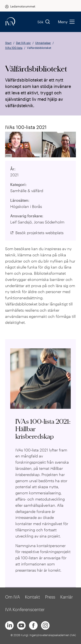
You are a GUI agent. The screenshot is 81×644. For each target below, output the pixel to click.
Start (8, 43)
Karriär (67, 597)
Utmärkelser (43, 43)
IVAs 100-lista (14, 48)
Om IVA (13, 597)
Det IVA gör (23, 43)
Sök (44, 22)
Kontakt (32, 597)
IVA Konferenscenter (25, 609)
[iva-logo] (10, 22)
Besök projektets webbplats (39, 233)
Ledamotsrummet (23, 6)
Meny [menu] (66, 22)
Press (50, 597)
